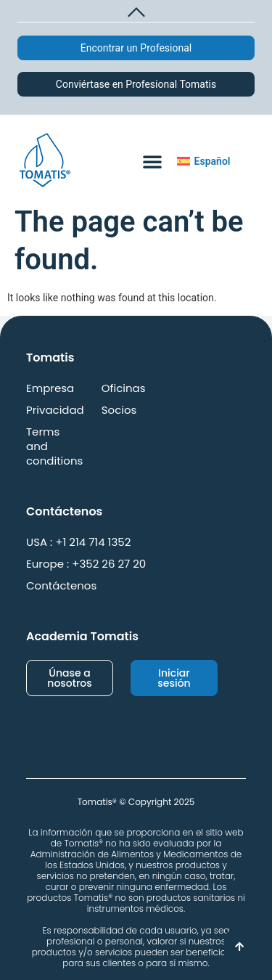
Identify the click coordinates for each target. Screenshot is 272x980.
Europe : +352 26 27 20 (86, 564)
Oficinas (124, 388)
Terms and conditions (54, 446)
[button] (136, 10)
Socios (119, 410)
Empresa (50, 388)
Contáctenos (61, 586)
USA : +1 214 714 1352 (78, 542)
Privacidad (55, 410)
